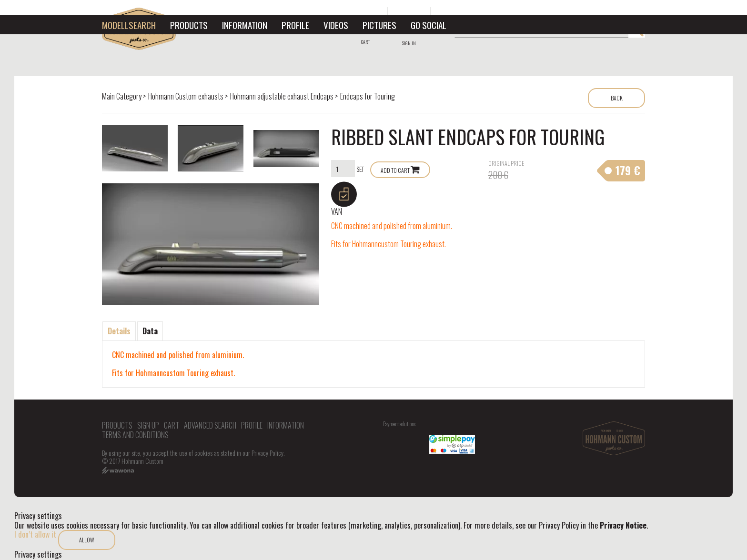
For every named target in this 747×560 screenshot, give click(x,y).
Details (119, 331)
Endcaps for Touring (368, 96)
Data (150, 331)
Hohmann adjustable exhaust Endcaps (282, 96)
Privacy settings (38, 555)
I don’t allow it (35, 534)
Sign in (409, 43)
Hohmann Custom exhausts (186, 96)
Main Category (122, 96)
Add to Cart (395, 170)
